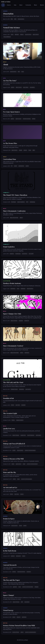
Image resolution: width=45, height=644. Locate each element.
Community (28, 5)
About (21, 5)
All (3, 5)
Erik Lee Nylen (6, 2)
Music (36, 5)
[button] (22, 15)
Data (15, 5)
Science (9, 5)
